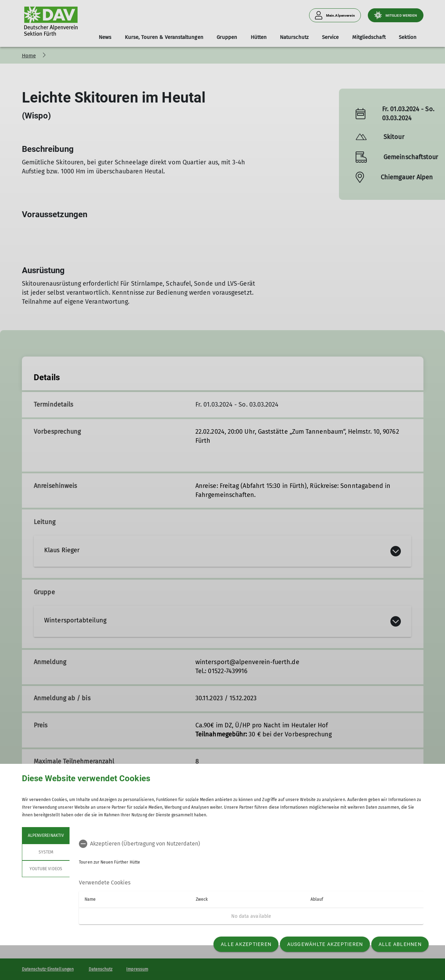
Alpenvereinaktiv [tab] (46, 835)
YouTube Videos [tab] (46, 869)
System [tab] (46, 852)
